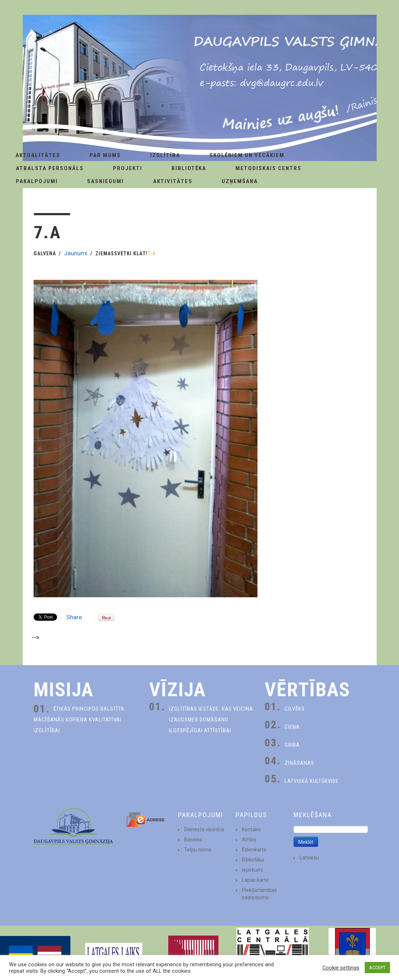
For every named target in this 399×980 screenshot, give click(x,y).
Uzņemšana (240, 181)
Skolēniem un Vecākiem (247, 155)
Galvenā (45, 253)
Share (74, 617)
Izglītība (165, 155)
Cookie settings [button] (341, 968)
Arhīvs (249, 840)
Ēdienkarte (254, 850)
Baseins (193, 840)
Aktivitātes (173, 181)
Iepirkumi (252, 870)
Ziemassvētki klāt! (122, 253)
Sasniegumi (105, 181)
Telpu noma (198, 850)
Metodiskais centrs (268, 168)
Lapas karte (255, 880)
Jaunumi (76, 253)
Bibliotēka (189, 168)
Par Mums (105, 155)
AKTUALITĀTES (38, 155)
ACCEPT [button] (377, 968)
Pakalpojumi (37, 181)
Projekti (128, 168)
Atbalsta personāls (50, 168)
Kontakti (251, 829)
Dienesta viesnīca (204, 829)
